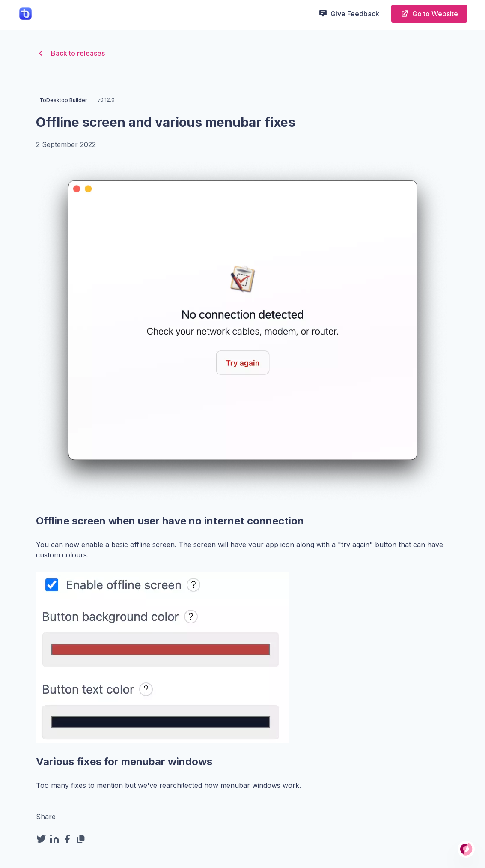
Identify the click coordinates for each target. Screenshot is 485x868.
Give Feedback (349, 13)
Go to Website (429, 13)
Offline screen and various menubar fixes (166, 122)
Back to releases (70, 53)
